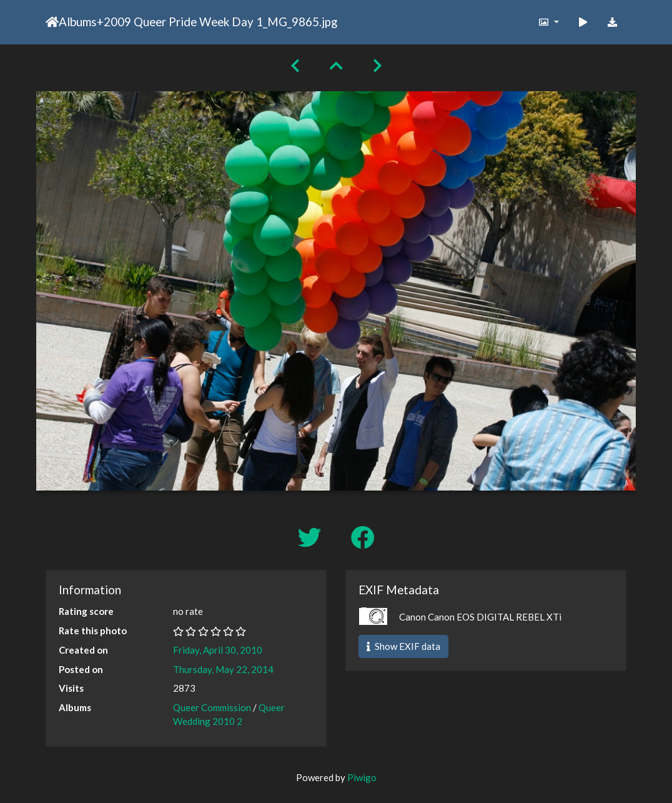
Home (52, 22)
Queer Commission (212, 707)
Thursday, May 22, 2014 (223, 669)
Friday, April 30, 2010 (218, 650)
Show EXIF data (403, 646)
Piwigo (362, 777)
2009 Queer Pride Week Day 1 (183, 22)
